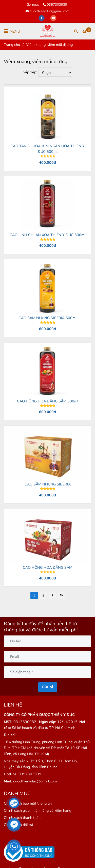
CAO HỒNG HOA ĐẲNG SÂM (48, 567)
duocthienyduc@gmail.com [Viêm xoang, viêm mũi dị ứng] (48, 11)
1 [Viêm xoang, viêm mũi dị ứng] (34, 595)
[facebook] (42, 18)
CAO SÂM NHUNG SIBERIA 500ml (48, 318)
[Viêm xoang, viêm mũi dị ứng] (48, 31)
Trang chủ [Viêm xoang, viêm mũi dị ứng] (12, 45)
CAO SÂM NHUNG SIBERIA (48, 484)
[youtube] (53, 18)
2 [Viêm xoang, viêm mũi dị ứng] (43, 595)
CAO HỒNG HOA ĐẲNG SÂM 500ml (48, 401)
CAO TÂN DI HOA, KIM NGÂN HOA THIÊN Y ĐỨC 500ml (48, 149)
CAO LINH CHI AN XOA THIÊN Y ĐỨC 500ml (48, 235)
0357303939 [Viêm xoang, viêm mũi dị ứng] (55, 5)
